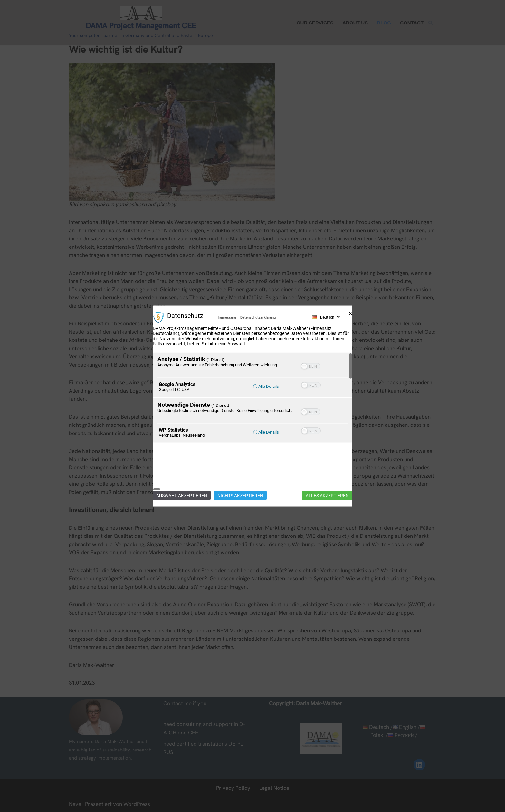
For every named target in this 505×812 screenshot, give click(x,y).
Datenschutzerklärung (258, 341)
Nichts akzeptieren (240, 472)
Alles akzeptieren (327, 472)
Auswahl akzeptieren (182, 472)
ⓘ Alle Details (266, 410)
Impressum (227, 341)
